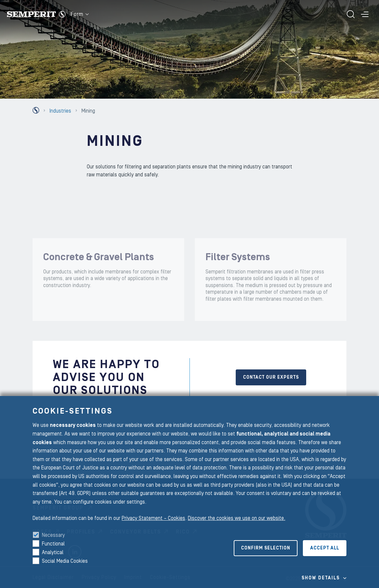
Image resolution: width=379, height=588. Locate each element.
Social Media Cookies (65, 561)
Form (80, 14)
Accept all (325, 548)
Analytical (53, 552)
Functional (53, 544)
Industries (60, 111)
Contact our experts (271, 377)
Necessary (53, 535)
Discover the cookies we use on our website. (237, 518)
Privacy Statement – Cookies (153, 518)
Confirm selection (266, 548)
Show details (321, 578)
